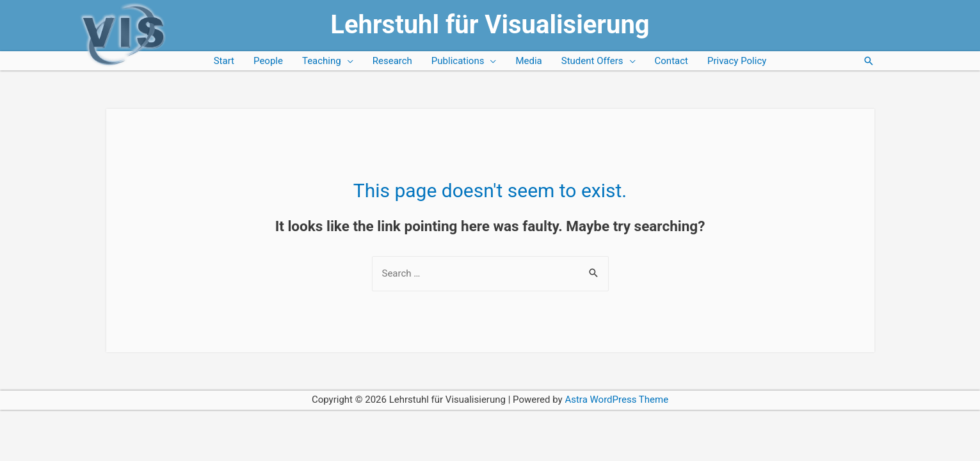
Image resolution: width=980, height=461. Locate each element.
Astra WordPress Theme (616, 400)
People (268, 61)
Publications (458, 61)
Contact (671, 61)
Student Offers (592, 61)
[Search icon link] (869, 61)
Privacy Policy (737, 61)
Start (224, 61)
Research (392, 61)
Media (528, 61)
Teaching (322, 61)
